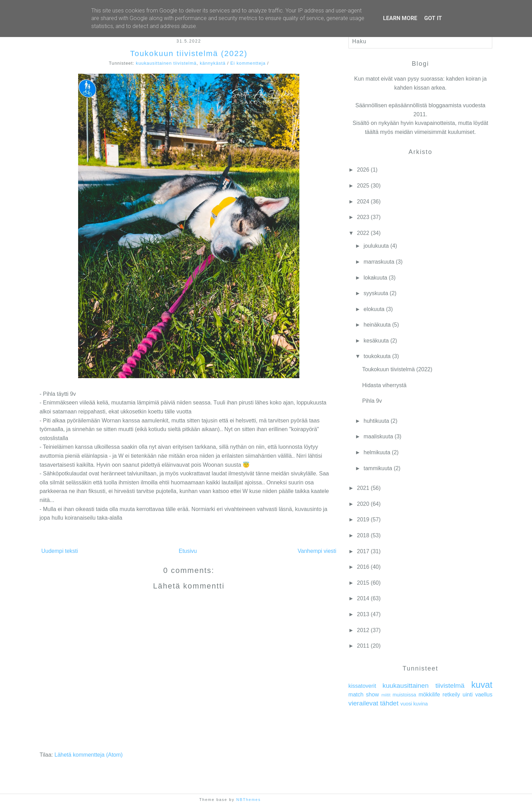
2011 (363, 646)
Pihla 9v (372, 401)
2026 (363, 170)
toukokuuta (377, 356)
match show (364, 695)
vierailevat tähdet (374, 703)
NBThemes (248, 800)
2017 (363, 551)
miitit (386, 695)
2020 (363, 504)
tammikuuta (378, 468)
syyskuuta (376, 293)
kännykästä (213, 63)
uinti (468, 695)
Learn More (400, 18)
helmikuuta (377, 452)
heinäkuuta (377, 325)
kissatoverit (362, 686)
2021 (363, 488)
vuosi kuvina (414, 704)
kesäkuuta (376, 341)
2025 (363, 186)
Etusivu (188, 551)
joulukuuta (376, 246)
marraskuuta (379, 262)
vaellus (484, 695)
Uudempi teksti (60, 551)
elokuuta (374, 309)
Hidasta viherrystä (384, 385)
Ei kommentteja (248, 63)
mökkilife (429, 695)
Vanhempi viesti (317, 551)
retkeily (451, 695)
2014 (363, 598)
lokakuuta (376, 278)
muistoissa (404, 695)
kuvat (482, 685)
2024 (363, 202)
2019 (363, 519)
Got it (433, 18)
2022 (363, 233)
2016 (363, 567)
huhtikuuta (376, 421)
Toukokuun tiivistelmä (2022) (189, 53)
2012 (363, 630)
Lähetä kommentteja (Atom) (88, 755)
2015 (363, 583)
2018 (363, 535)
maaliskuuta (378, 436)
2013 (363, 614)
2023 (363, 217)
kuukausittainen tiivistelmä (166, 63)
